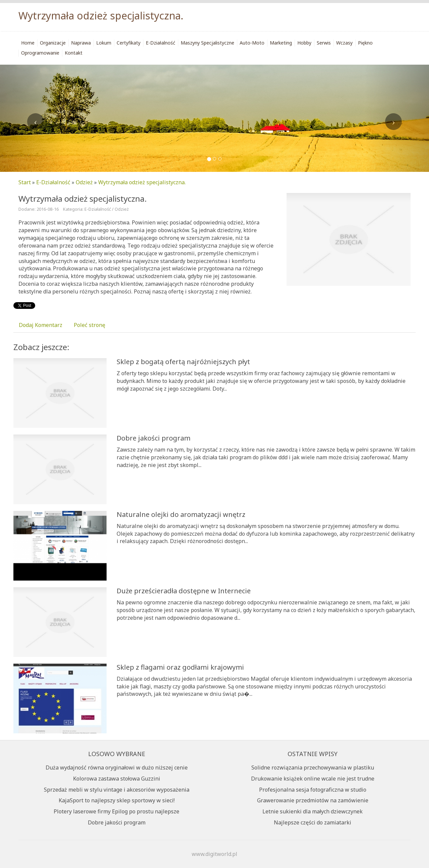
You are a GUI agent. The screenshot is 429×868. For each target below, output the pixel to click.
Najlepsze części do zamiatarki (313, 822)
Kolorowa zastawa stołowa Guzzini (117, 779)
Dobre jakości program (154, 438)
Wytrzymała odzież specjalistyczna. (142, 182)
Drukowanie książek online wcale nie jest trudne (313, 779)
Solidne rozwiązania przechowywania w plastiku (313, 767)
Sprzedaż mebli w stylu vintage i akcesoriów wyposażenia (117, 790)
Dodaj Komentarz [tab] (41, 325)
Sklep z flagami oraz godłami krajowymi (180, 667)
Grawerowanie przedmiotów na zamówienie (313, 800)
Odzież (84, 182)
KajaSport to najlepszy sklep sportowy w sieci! (117, 800)
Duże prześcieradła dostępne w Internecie (184, 591)
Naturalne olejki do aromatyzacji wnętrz (181, 514)
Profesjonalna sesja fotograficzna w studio (313, 790)
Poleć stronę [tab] (89, 325)
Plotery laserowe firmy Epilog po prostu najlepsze (116, 811)
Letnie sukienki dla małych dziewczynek (313, 811)
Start (25, 182)
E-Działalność (53, 182)
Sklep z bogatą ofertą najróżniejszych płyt (183, 362)
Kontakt (74, 53)
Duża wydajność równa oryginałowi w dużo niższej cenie (117, 767)
